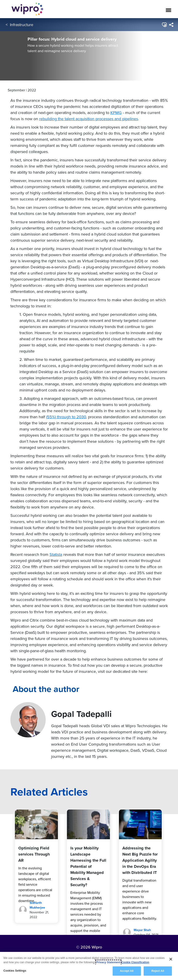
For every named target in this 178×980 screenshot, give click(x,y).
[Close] (171, 959)
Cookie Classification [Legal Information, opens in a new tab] (135, 962)
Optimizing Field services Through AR (34, 854)
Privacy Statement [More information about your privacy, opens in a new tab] (108, 962)
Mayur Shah (142, 930)
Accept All (127, 971)
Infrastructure (22, 25)
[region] (89, 966)
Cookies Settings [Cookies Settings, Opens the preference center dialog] (15, 971)
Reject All (158, 971)
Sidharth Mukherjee (37, 905)
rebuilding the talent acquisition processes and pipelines (89, 119)
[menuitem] (171, 25)
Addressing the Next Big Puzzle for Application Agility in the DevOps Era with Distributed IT (140, 860)
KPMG (116, 113)
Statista (56, 554)
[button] (164, 25)
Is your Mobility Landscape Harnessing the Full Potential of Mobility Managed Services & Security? (88, 866)
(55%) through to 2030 (66, 417)
